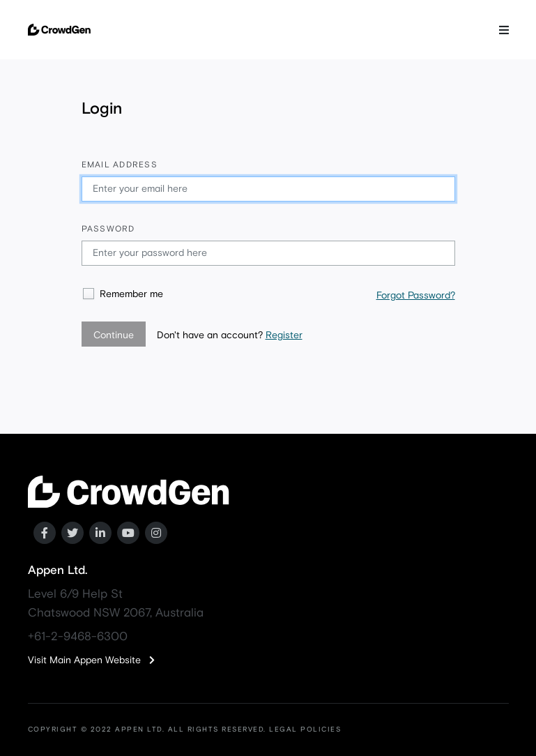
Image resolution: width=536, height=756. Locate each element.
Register (284, 335)
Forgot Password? (416, 296)
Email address (120, 165)
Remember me (131, 294)
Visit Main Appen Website (91, 660)
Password (108, 229)
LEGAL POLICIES (305, 729)
